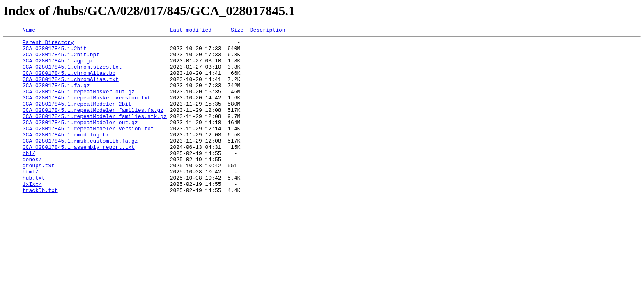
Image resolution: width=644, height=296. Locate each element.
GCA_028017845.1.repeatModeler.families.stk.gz (95, 133)
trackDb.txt (40, 222)
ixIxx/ (32, 215)
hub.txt (34, 207)
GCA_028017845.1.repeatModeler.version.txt (88, 148)
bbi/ (29, 178)
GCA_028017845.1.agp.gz (58, 67)
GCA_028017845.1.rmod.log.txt (67, 155)
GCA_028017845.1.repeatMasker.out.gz (79, 104)
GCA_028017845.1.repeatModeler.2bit (77, 118)
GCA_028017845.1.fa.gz (56, 96)
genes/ (32, 185)
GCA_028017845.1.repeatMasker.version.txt (87, 111)
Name (29, 31)
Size (237, 31)
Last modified (191, 31)
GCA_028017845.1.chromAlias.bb (69, 81)
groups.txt (39, 192)
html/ (31, 200)
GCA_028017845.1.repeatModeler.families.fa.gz (93, 126)
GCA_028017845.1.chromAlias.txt (71, 89)
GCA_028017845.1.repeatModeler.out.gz (80, 141)
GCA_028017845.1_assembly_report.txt (79, 170)
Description (268, 31)
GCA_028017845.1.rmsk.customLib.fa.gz (80, 163)
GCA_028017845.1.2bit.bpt (61, 59)
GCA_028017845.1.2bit (55, 52)
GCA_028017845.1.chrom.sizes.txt (72, 74)
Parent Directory (48, 44)
